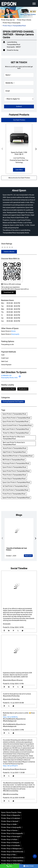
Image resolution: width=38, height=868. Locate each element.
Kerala (14, 331)
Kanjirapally (15, 334)
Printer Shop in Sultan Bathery (12, 861)
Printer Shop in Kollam (9, 839)
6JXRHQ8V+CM (6, 376)
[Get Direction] (20, 377)
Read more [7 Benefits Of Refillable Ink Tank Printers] (28, 556)
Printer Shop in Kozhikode (11, 846)
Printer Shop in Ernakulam (11, 818)
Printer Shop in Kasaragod (11, 836)
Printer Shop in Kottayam (10, 843)
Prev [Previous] (2, 149)
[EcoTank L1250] (19, 137)
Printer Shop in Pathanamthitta (12, 858)
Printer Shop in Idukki (9, 824)
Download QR (9, 292)
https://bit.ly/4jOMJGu (10, 717)
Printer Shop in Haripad (10, 821)
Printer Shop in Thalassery (11, 864)
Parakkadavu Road (9, 389)
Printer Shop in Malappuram (11, 849)
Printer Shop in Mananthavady (12, 852)
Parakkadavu (23, 389)
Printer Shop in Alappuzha (11, 815)
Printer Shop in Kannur (9, 830)
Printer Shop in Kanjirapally (11, 827)
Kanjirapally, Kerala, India (9, 378)
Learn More (19, 170)
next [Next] (36, 149)
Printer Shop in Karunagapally (12, 833)
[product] (19, 99)
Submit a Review (9, 252)
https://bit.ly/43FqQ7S (10, 766)
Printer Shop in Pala (8, 855)
